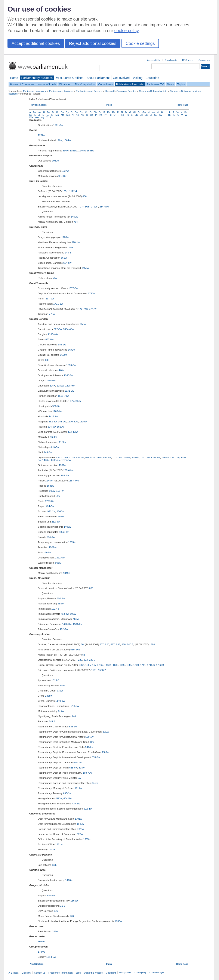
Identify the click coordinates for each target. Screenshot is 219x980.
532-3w (80, 457)
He (153, 112)
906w (58, 563)
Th (169, 115)
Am (35, 112)
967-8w (62, 176)
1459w (74, 217)
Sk (141, 115)
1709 (136, 665)
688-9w (62, 345)
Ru (127, 115)
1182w (60, 386)
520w (106, 732)
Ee (109, 112)
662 (78, 650)
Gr (139, 112)
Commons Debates (126, 91)
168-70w (87, 773)
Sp (146, 115)
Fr (126, 112)
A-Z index (14, 973)
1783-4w (57, 411)
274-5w (51, 427)
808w (82, 768)
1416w (69, 880)
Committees (105, 84)
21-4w (64, 457)
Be (49, 112)
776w (52, 314)
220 (80, 660)
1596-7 (102, 670)
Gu (144, 112)
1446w (46, 460)
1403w (67, 527)
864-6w (51, 537)
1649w (80, 824)
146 (74, 716)
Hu (163, 112)
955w (61, 517)
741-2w (62, 422)
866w (66, 151)
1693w (72, 542)
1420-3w (67, 624)
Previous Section (38, 105)
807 (102, 644)
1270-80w (73, 422)
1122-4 (73, 191)
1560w (74, 901)
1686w (64, 355)
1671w (72, 350)
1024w (41, 942)
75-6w (105, 752)
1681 (109, 665)
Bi (53, 112)
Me (63, 115)
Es (114, 112)
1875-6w (66, 460)
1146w (82, 151)
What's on (65, 84)
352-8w (53, 422)
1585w (87, 839)
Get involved (121, 78)
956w (83, 324)
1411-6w (53, 416)
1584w (60, 491)
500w (52, 491)
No (77, 115)
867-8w (49, 339)
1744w (41, 952)
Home (14, 78)
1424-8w (49, 506)
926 (72, 916)
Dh (95, 112)
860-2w (77, 762)
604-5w (68, 798)
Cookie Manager (157, 973)
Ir (170, 112)
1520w (61, 427)
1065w (127, 457)
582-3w (56, 406)
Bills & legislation (85, 84)
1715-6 (151, 665)
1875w (49, 696)
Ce (76, 112)
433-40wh (73, 432)
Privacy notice (125, 973)
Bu (62, 112)
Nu (82, 115)
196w (59, 140)
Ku (31, 115)
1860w (60, 511)
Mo (68, 115)
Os (92, 115)
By (67, 112)
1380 (152, 644)
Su (156, 115)
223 (86, 660)
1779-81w (51, 380)
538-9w (73, 727)
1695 (129, 665)
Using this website (93, 973)
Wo (37, 117)
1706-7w (55, 460)
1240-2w (68, 375)
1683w (50, 486)
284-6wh (104, 207)
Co (81, 112)
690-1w (67, 793)
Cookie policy (140, 973)
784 (76, 222)
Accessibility (153, 60)
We (31, 117)
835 (118, 644)
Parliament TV (155, 84)
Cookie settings (140, 43)
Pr (105, 115)
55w (71, 247)
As (40, 112)
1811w (59, 844)
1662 (81, 665)
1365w (47, 552)
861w (64, 258)
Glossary (26, 973)
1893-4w (64, 532)
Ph (100, 115)
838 (124, 644)
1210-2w (74, 706)
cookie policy (127, 31)
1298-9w (70, 386)
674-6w (96, 757)
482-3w (64, 629)
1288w (65, 237)
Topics (181, 84)
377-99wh (75, 401)
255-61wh (69, 470)
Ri (122, 115)
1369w (165, 457)
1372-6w (60, 558)
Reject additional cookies (93, 43)
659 (72, 650)
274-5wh (85, 207)
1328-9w (155, 457)
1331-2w (69, 391)
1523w (79, 834)
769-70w (49, 299)
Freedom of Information (60, 973)
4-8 (58, 457)
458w (61, 604)
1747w (93, 309)
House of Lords (47, 84)
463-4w (65, 614)
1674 (95, 665)
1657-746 (74, 481)
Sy (161, 115)
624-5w (67, 263)
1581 (94, 670)
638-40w (90, 457)
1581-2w (77, 624)
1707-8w (50, 501)
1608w (54, 437)
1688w (90, 151)
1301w (62, 465)
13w (56, 911)
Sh (136, 115)
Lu (48, 115)
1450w (85, 268)
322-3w (58, 329)
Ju (177, 112)
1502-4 (53, 547)
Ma (57, 115)
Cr (86, 112)
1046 (62, 685)
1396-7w (71, 365)
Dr (100, 112)
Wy (42, 117)
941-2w (51, 511)
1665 (88, 665)
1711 (143, 665)
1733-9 (160, 665)
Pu (110, 115)
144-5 (68, 253)
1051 (65, 191)
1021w (73, 151)
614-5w (55, 447)
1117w (78, 788)
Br (58, 112)
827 (113, 644)
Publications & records (130, 84)
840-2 (130, 644)
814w (61, 711)
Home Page (182, 105)
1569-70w (63, 396)
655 (91, 588)
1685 (115, 665)
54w (55, 278)
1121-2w (145, 457)
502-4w (88, 809)
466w (76, 619)
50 (82, 644)
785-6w (65, 475)
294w (52, 386)
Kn (186, 112)
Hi (158, 112)
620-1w (75, 242)
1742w (52, 850)
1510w (83, 422)
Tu (174, 115)
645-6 (52, 721)
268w (55, 931)
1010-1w (117, 457)
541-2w (89, 747)
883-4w (107, 457)
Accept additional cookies (36, 43)
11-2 (63, 906)
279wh (95, 207)
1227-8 (55, 609)
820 (107, 644)
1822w (80, 829)
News (170, 84)
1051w (56, 161)
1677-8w (73, 288)
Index (109, 105)
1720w (92, 293)
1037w (65, 171)
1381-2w (175, 457)
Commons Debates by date (153, 91)
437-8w (76, 804)
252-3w (56, 522)
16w (92, 742)
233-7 (92, 660)
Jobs (78, 973)
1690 (122, 665)
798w (99, 457)
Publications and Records (89, 91)
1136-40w (53, 334)
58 (84, 655)
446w (62, 370)
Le (39, 115)
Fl (122, 112)
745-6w (48, 452)
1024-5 (55, 680)
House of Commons (22, 84)
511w (59, 798)
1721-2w (58, 304)
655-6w (73, 768)
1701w (78, 819)
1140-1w (60, 701)
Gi (135, 112)
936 (47, 360)
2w (79, 778)
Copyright (111, 973)
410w (72, 457)
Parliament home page (35, 91)
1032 (54, 865)
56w (58, 496)
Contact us (204, 60)
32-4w (95, 783)
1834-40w (69, 329)
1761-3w (58, 125)
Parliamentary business (37, 78)
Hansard (109, 91)
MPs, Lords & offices (70, 78)
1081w (135, 457)
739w (60, 691)
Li (44, 115)
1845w (67, 573)
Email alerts (171, 60)
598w (73, 614)
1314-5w (51, 957)
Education (152, 78)
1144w (49, 481)
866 (85, 196)
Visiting (138, 78)
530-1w (89, 737)
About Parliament (98, 78)
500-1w (61, 598)
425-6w (51, 896)
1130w (118, 921)
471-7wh (83, 309)
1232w (41, 135)
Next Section (37, 964)
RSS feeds (188, 60)
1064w (67, 140)
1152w (63, 442)
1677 (102, 665)
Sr (151, 115)
